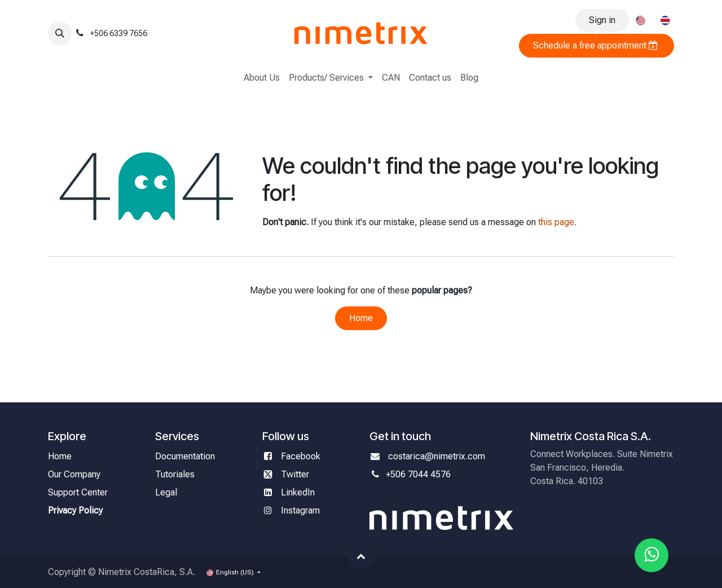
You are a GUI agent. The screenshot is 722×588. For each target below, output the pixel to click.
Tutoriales (175, 474)
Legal (166, 492)
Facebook (302, 456)
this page (556, 222)
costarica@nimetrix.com (437, 456)
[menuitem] (640, 20)
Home (361, 318)
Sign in (602, 20)
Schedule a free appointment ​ (596, 45)
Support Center (78, 492)
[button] (60, 33)
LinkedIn (298, 492)
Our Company (74, 474)
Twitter (295, 474)
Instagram (300, 510)
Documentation (185, 456)
